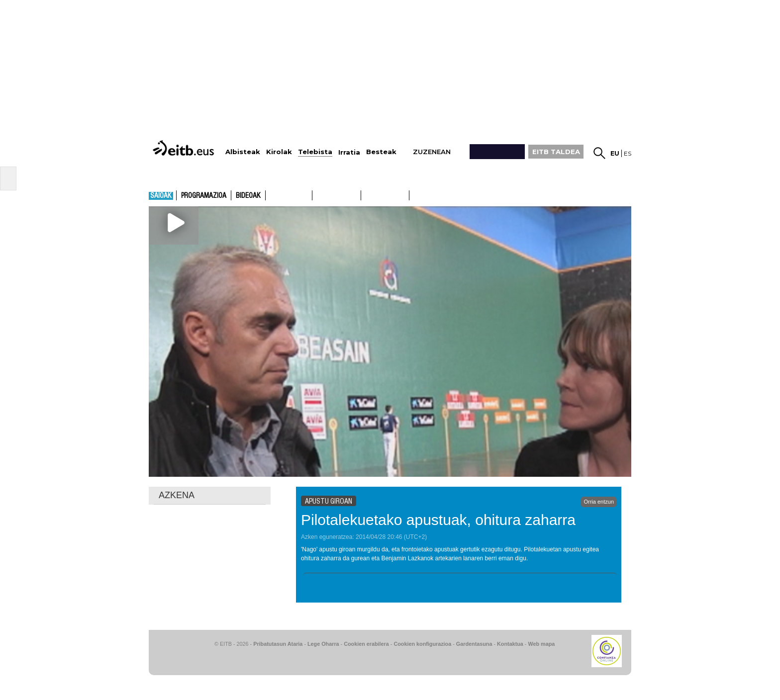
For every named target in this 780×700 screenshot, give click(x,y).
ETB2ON (414, 194)
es (628, 153)
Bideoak (248, 196)
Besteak (381, 152)
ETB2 (337, 195)
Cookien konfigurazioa (422, 644)
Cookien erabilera (366, 644)
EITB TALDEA (556, 152)
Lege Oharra (323, 644)
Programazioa (204, 196)
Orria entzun (599, 502)
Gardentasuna (474, 644)
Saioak (161, 196)
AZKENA (177, 495)
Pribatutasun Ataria (278, 644)
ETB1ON (366, 194)
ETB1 (289, 195)
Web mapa (541, 644)
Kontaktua (510, 644)
